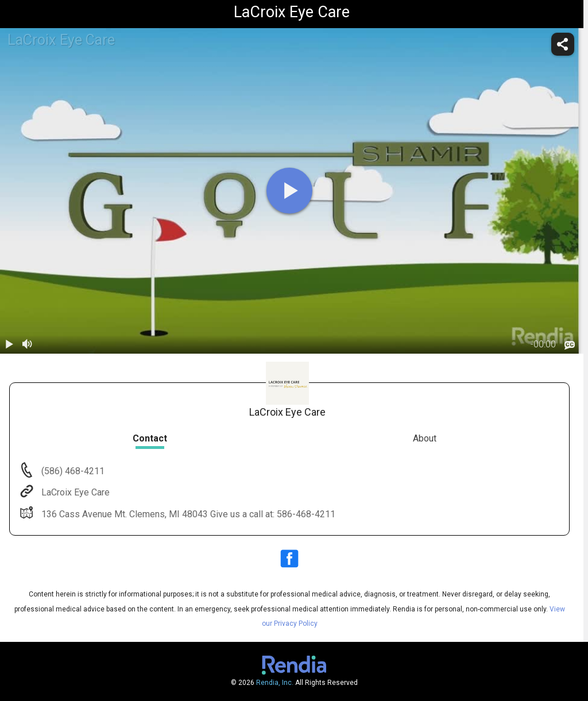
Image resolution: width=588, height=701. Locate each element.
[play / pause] (9, 344)
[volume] (28, 344)
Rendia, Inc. (275, 683)
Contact (150, 438)
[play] (289, 191)
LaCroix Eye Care (74, 492)
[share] (563, 44)
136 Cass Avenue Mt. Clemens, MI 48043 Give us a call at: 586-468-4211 (187, 514)
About (425, 438)
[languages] (570, 345)
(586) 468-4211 (72, 471)
